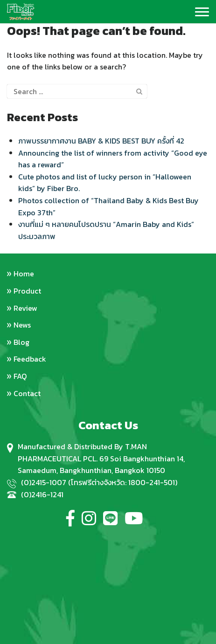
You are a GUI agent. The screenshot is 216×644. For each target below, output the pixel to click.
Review (25, 308)
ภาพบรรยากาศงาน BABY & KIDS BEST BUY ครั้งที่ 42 (101, 141)
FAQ (20, 376)
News (22, 325)
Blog (21, 342)
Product (27, 291)
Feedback (30, 359)
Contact (27, 393)
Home (24, 274)
